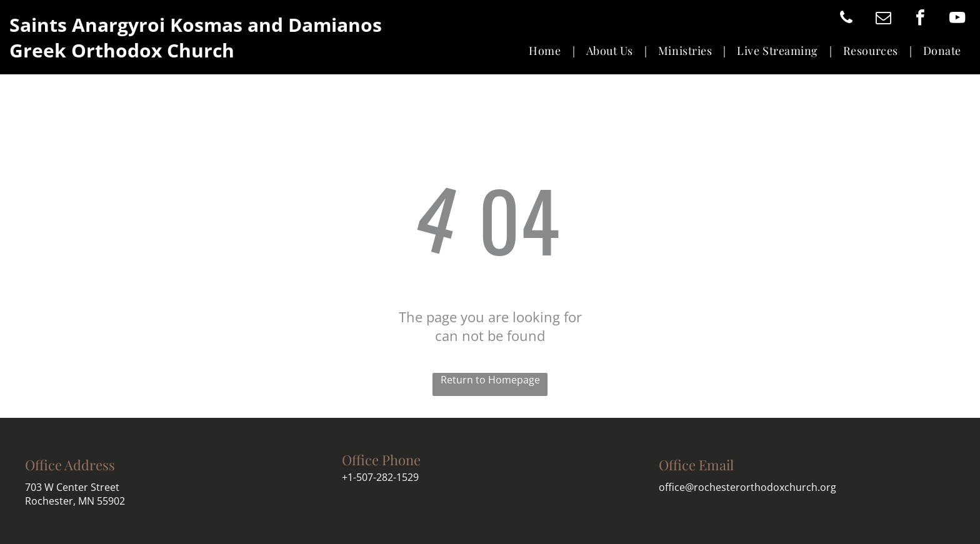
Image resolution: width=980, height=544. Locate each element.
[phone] (846, 19)
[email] (883, 19)
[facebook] (920, 19)
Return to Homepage (490, 380)
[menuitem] (548, 51)
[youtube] (957, 19)
